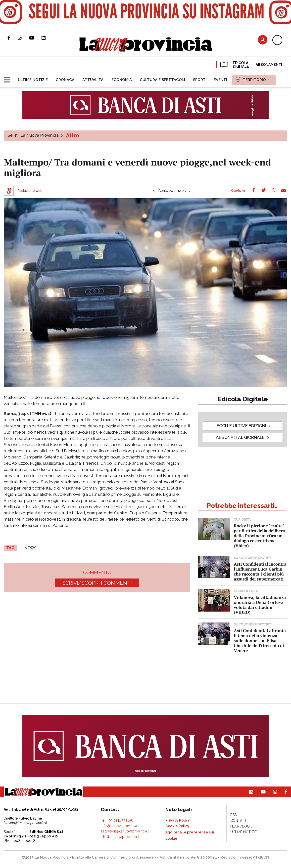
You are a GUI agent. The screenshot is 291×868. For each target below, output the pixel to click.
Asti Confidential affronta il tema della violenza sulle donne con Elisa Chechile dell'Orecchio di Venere (260, 641)
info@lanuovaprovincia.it (120, 826)
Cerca (263, 40)
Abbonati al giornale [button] (240, 437)
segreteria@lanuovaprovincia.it (125, 831)
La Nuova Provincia (40, 135)
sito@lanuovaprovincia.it (120, 837)
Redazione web (30, 191)
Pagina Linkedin (47, 38)
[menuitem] (33, 80)
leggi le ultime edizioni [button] (240, 426)
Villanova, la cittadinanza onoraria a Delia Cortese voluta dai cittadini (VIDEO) (260, 605)
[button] (9, 78)
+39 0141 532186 (120, 820)
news (30, 548)
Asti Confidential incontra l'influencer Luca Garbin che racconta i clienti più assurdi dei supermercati (260, 571)
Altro (73, 135)
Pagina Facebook (13, 38)
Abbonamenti (269, 65)
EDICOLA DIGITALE (234, 65)
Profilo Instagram (23, 38)
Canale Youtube (35, 38)
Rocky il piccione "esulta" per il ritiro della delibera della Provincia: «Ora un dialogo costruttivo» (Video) (259, 536)
